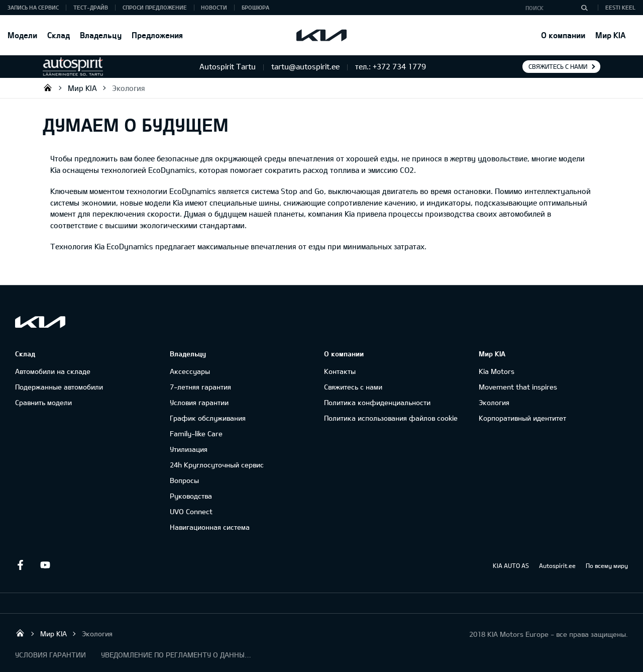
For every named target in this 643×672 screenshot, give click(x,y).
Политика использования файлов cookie (391, 418)
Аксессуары (190, 371)
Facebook (20, 565)
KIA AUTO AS (511, 565)
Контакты (340, 371)
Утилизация (189, 449)
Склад (59, 35)
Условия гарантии (199, 402)
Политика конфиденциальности (377, 402)
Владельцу (101, 35)
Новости (214, 7)
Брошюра (255, 7)
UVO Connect (191, 511)
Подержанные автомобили (59, 387)
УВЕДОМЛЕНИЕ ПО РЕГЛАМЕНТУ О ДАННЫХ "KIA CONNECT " (176, 655)
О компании (563, 35)
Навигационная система (210, 527)
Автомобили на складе (53, 371)
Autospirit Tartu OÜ (48, 87)
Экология (129, 88)
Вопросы (184, 480)
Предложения (157, 35)
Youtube (45, 565)
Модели (22, 35)
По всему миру (607, 565)
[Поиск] (584, 8)
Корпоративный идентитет (522, 418)
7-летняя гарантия (200, 387)
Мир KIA (610, 35)
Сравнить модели (43, 402)
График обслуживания (208, 418)
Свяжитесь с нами (558, 66)
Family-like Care (196, 434)
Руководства (191, 496)
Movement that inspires (518, 387)
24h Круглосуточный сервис (217, 465)
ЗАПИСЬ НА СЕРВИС (33, 7)
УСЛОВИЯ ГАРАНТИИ (50, 655)
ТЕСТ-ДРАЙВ (91, 7)
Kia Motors (497, 371)
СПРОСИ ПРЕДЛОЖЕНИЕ (155, 7)
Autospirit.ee (557, 565)
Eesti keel (620, 7)
